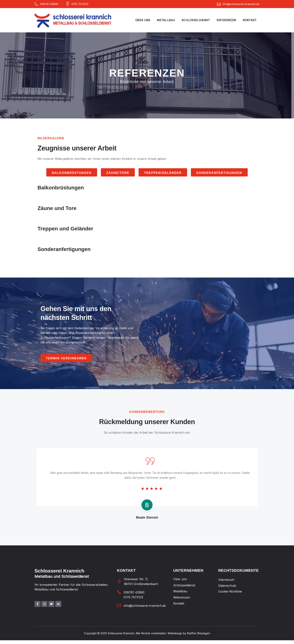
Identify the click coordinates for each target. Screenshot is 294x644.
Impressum (226, 580)
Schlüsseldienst (196, 20)
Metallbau (166, 20)
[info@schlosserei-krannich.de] (119, 606)
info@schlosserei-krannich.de (145, 606)
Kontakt (250, 20)
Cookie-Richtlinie (230, 592)
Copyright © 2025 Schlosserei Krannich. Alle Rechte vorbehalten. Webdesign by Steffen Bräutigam (147, 633)
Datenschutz (227, 586)
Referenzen (226, 20)
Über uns (143, 20)
